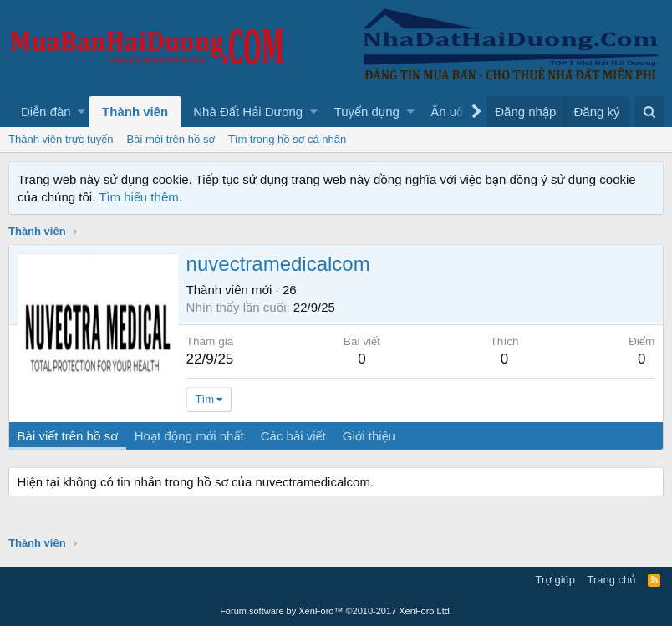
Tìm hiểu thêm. (140, 197)
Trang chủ (612, 580)
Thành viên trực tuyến (61, 139)
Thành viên (135, 112)
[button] (81, 112)
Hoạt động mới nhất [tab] (189, 436)
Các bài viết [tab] (293, 436)
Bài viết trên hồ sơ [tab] (68, 436)
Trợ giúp (555, 580)
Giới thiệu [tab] (369, 436)
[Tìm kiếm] (649, 112)
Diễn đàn (46, 112)
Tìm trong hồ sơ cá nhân (287, 139)
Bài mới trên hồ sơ (171, 139)
